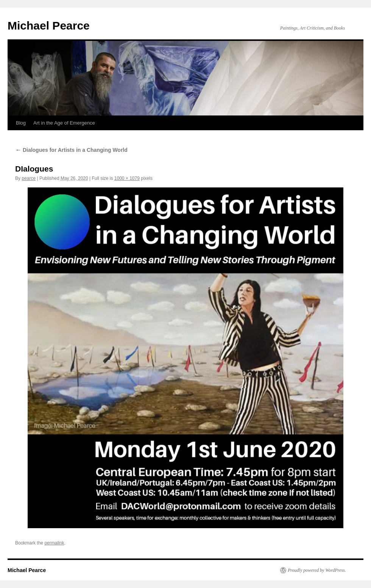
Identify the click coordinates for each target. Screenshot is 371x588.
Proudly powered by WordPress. (317, 570)
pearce (29, 178)
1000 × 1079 (127, 178)
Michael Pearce (49, 26)
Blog (21, 123)
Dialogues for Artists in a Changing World (71, 150)
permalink (54, 543)
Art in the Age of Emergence (64, 123)
